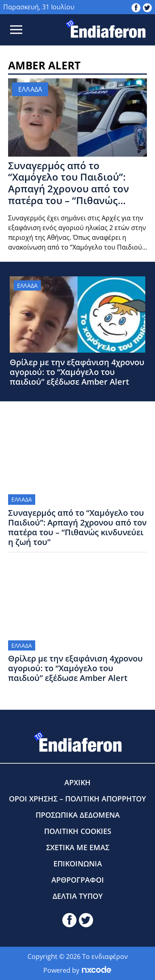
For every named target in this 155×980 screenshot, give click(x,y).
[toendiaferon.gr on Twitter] (147, 7)
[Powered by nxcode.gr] (97, 970)
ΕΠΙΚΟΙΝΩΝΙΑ (78, 864)
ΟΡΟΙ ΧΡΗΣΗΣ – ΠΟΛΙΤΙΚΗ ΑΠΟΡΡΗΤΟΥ (77, 799)
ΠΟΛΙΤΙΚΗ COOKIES (78, 831)
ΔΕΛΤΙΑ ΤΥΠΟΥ (78, 896)
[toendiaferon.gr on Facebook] (136, 7)
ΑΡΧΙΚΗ (77, 782)
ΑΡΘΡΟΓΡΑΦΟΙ (78, 880)
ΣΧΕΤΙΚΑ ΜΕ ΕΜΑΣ (78, 847)
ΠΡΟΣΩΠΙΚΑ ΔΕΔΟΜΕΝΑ (78, 815)
